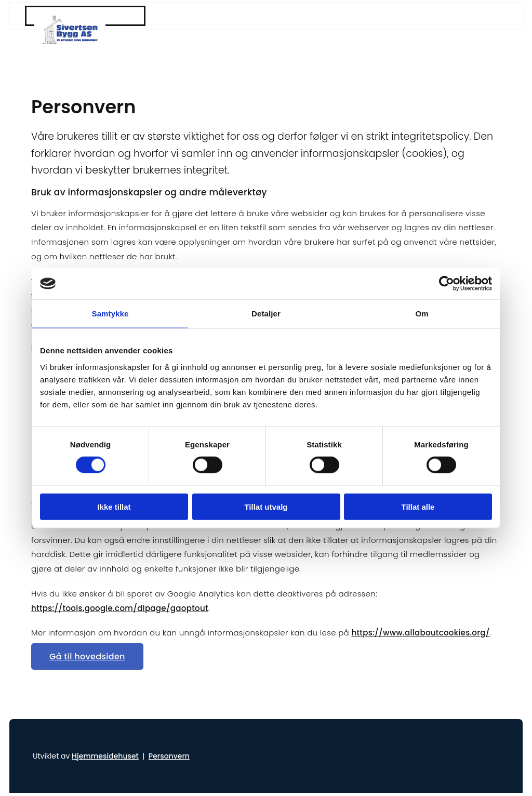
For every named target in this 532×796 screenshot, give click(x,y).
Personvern (169, 756)
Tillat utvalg (266, 506)
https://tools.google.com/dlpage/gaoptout (120, 608)
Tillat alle (418, 506)
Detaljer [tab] (266, 314)
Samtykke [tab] (110, 314)
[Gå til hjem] (70, 18)
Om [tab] (422, 314)
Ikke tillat (114, 506)
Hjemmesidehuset (105, 756)
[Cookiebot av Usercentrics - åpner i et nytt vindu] (447, 284)
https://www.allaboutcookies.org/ (420, 633)
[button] (87, 656)
